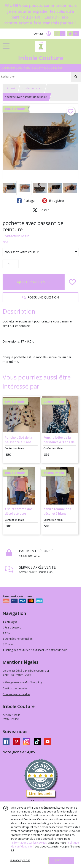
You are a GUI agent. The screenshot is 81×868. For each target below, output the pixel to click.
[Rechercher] (76, 77)
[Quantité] (11, 264)
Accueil (11, 88)
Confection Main (16, 236)
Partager (26, 201)
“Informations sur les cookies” (29, 843)
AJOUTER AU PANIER (34, 282)
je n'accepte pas (20, 860)
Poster (41, 210)
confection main (32, 88)
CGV (6, 633)
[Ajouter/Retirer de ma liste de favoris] (72, 282)
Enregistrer (53, 201)
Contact (38, 34)
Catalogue (10, 622)
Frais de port (12, 628)
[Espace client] (49, 34)
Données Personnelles (17, 639)
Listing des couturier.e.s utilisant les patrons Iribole (35, 650)
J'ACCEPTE (61, 860)
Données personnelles (16, 694)
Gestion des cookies (15, 688)
